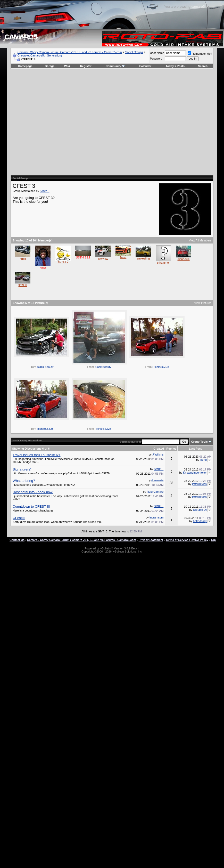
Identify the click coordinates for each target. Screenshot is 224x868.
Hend (203, 460)
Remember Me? (200, 54)
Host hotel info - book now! (33, 492)
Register (86, 66)
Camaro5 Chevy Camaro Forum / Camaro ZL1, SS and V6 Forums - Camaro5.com (70, 52)
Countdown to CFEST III (31, 506)
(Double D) (200, 510)
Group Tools (199, 442)
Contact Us (17, 540)
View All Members (200, 240)
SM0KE (44, 191)
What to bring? (24, 481)
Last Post (195, 449)
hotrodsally (200, 521)
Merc (123, 257)
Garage (50, 66)
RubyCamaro (155, 492)
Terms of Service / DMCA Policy (187, 540)
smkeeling (143, 258)
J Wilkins (158, 455)
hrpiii (23, 259)
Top (213, 540)
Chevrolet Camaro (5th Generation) (40, 55)
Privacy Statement (151, 540)
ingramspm (156, 517)
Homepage (25, 66)
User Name (157, 53)
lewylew (103, 259)
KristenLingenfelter (195, 473)
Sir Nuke (63, 262)
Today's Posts (175, 66)
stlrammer (164, 263)
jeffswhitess (199, 484)
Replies (171, 449)
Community (115, 66)
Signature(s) (22, 469)
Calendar (145, 66)
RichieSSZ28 (161, 367)
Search (203, 66)
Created (159, 449)
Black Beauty (45, 367)
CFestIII (19, 518)
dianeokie (184, 259)
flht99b (23, 285)
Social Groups (134, 52)
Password (156, 59)
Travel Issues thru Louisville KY (36, 455)
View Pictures (203, 303)
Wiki (67, 66)
